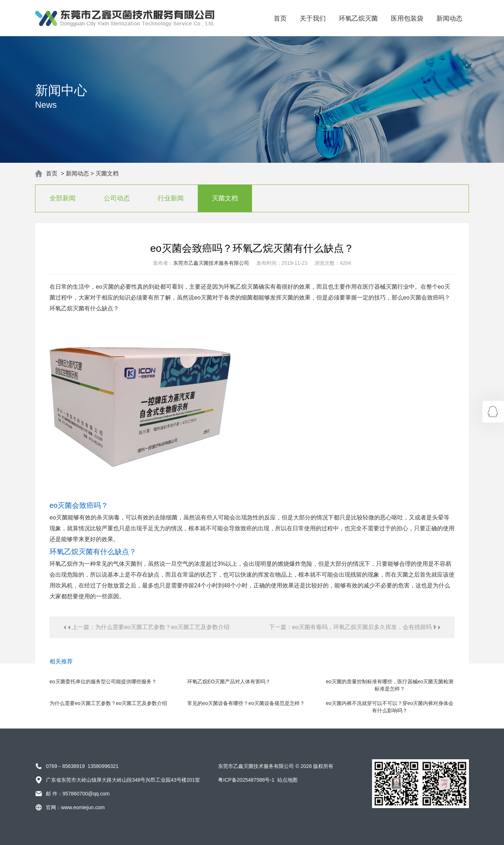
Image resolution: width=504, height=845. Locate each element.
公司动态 (117, 198)
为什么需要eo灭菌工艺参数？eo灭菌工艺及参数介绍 (108, 703)
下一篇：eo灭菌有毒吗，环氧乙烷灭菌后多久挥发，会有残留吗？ (353, 627)
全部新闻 (63, 198)
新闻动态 (449, 18)
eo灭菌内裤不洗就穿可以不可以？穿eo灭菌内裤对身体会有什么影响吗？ (390, 707)
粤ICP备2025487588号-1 (246, 780)
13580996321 (103, 766)
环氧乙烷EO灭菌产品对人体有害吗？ (229, 681)
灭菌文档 (107, 173)
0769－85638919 (65, 766)
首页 (280, 18)
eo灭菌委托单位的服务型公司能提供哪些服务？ (103, 681)
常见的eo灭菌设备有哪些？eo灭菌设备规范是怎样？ (246, 703)
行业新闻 (171, 198)
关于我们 (313, 18)
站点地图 (287, 780)
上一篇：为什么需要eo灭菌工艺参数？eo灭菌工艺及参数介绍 (151, 627)
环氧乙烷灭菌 (358, 18)
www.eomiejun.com (83, 807)
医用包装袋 (407, 18)
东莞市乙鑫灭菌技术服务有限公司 (211, 263)
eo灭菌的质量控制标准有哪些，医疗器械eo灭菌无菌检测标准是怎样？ (390, 685)
